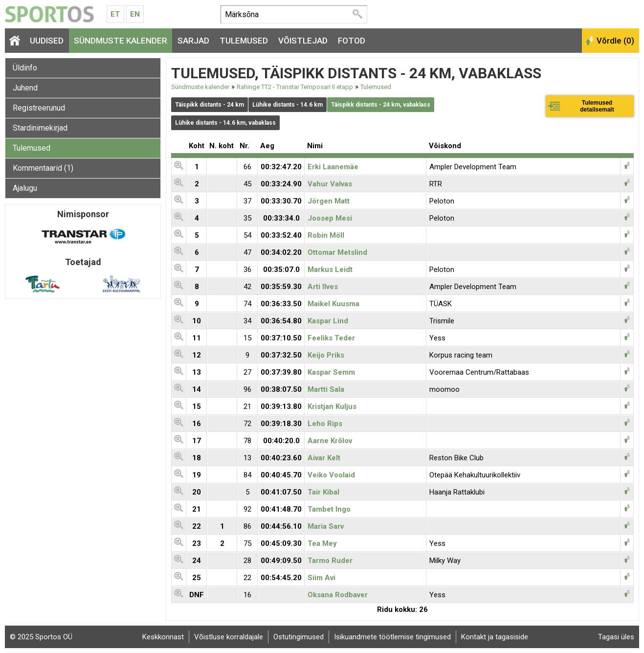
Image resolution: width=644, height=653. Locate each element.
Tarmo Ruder (330, 561)
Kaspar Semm (331, 372)
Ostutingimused (299, 637)
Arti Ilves (323, 287)
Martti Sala (326, 389)
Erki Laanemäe (333, 167)
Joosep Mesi (330, 218)
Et (115, 14)
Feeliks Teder (331, 338)
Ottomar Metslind (337, 252)
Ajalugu (25, 188)
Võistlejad (303, 41)
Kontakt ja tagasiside (495, 637)
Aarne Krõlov (330, 441)
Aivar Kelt (324, 458)
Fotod (352, 41)
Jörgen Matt (329, 201)
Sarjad (193, 41)
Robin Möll (326, 235)
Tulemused (244, 41)
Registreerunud (39, 108)
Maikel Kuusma (333, 304)
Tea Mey (322, 543)
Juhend (25, 88)
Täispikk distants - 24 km (210, 105)
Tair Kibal (323, 492)
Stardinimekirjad (40, 128)
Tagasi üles (616, 637)
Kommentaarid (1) (43, 168)
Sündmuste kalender (121, 41)
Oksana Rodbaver (338, 595)
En (135, 14)
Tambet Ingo (329, 509)
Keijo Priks (326, 355)
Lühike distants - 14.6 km (288, 105)
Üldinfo (25, 68)
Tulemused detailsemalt (597, 106)
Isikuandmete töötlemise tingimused (392, 637)
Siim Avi (322, 578)
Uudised (47, 41)
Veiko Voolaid (331, 475)
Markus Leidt (330, 270)
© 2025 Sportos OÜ (41, 637)
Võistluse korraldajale (229, 637)
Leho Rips (325, 424)
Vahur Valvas (330, 184)
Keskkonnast (163, 637)
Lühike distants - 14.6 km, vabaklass (225, 123)
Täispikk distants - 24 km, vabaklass (381, 105)
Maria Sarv (326, 526)
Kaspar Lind (328, 321)
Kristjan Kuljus (332, 406)
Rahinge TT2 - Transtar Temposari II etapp (295, 87)
